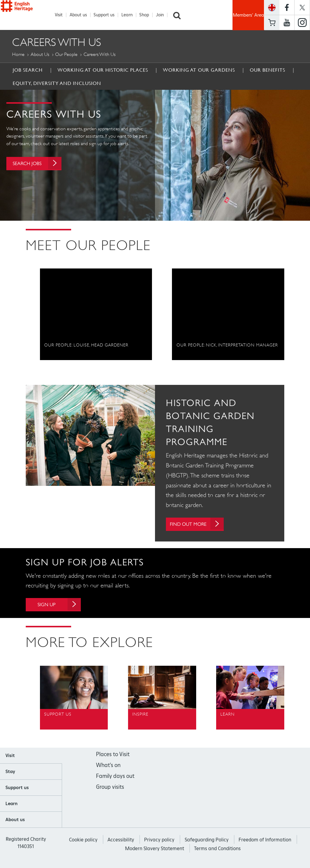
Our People (66, 55)
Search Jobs (42, 167)
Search (180, 15)
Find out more (201, 524)
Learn (130, 15)
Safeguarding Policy (207, 842)
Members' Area (248, 15)
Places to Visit (113, 756)
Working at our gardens (199, 70)
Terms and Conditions (217, 851)
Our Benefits (267, 70)
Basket (272, 23)
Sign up (65, 606)
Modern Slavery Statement (155, 851)
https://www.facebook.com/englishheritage (287, 7)
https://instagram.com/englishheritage (302, 23)
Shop (147, 15)
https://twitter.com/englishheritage (302, 7)
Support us (107, 15)
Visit (62, 15)
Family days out (115, 778)
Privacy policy (159, 842)
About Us (40, 55)
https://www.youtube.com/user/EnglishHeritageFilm (287, 23)
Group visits (110, 789)
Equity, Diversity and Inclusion (57, 83)
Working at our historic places (103, 70)
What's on (108, 767)
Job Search (28, 70)
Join (163, 15)
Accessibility (121, 842)
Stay (10, 774)
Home (18, 55)
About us (82, 15)
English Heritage (29, 14)
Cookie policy (83, 842)
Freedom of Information (265, 842)
